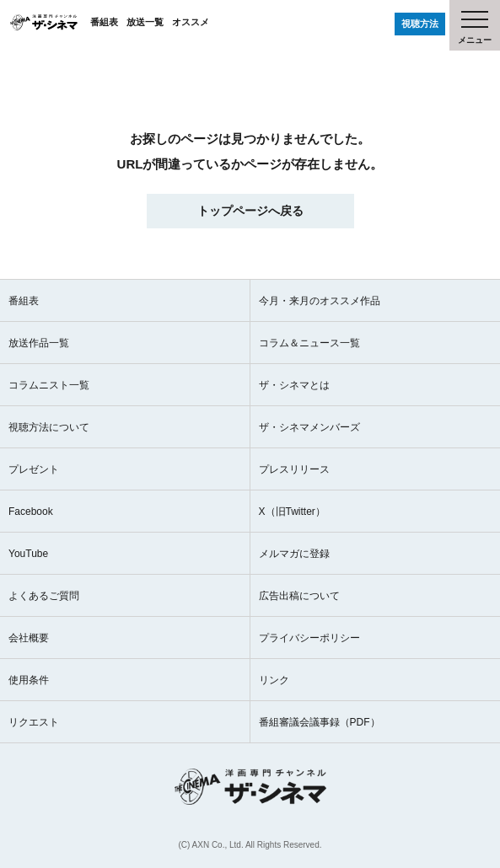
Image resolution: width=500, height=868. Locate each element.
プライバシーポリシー (309, 638)
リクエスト (34, 722)
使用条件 (29, 680)
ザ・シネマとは (294, 385)
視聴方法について (49, 427)
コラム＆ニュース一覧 (309, 343)
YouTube (28, 554)
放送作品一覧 (39, 343)
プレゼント (34, 469)
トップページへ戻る (250, 211)
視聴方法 (420, 24)
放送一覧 (145, 22)
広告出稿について (299, 596)
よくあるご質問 (44, 596)
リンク (274, 680)
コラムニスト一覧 (49, 385)
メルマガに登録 (294, 554)
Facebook (31, 512)
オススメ (191, 22)
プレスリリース (294, 469)
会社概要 (29, 638)
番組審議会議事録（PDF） (320, 722)
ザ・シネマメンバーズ (309, 427)
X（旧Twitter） (292, 512)
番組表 (104, 22)
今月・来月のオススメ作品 (320, 301)
